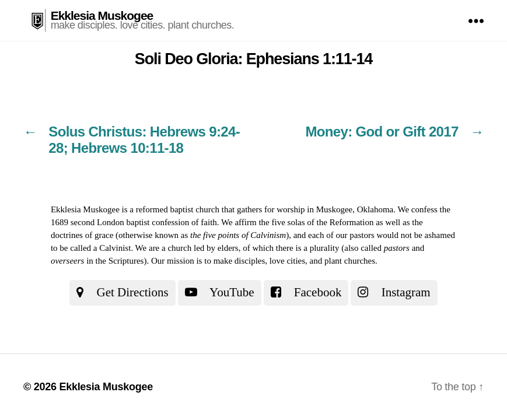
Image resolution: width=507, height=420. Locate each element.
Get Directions (122, 292)
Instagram (394, 292)
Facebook (306, 292)
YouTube (220, 292)
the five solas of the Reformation (316, 222)
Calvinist (115, 248)
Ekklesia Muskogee (102, 15)
